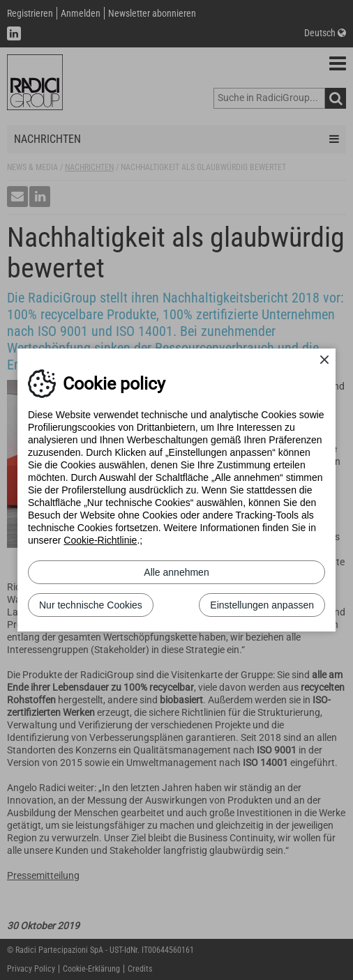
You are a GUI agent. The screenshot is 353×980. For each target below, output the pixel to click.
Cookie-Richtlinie (100, 540)
